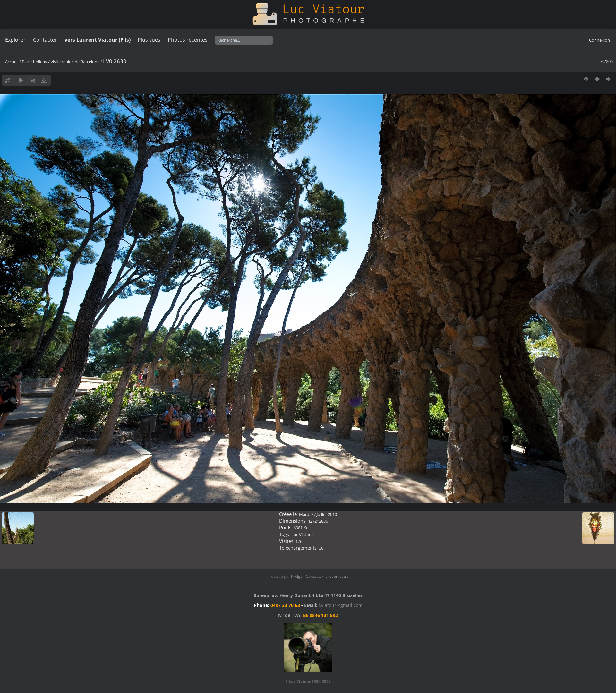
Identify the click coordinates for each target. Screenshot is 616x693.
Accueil (12, 62)
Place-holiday (34, 62)
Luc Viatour (302, 535)
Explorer (15, 40)
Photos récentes (188, 40)
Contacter (45, 40)
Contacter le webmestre (327, 576)
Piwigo (297, 576)
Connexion (599, 40)
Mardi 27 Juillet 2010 (318, 514)
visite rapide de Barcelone (75, 62)
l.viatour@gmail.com (341, 605)
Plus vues (149, 40)
